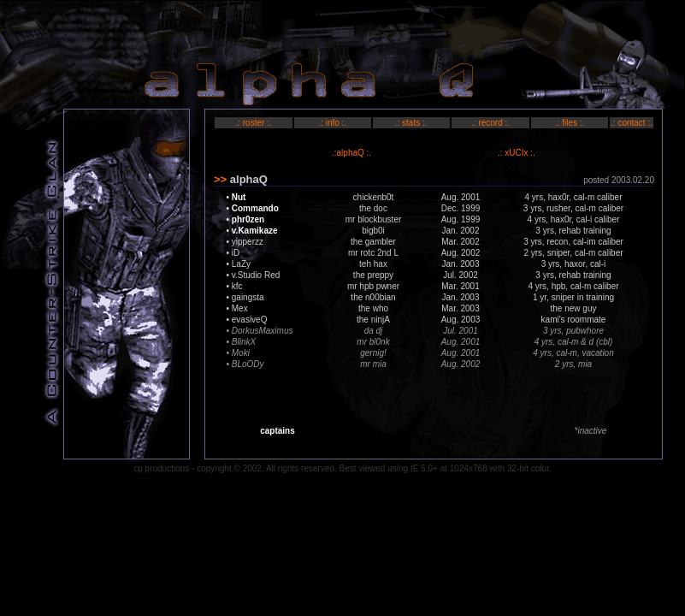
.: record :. (490, 123)
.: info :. (332, 123)
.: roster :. (253, 123)
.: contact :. (632, 123)
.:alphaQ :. (351, 153)
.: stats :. (411, 123)
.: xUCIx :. (517, 153)
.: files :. (570, 123)
